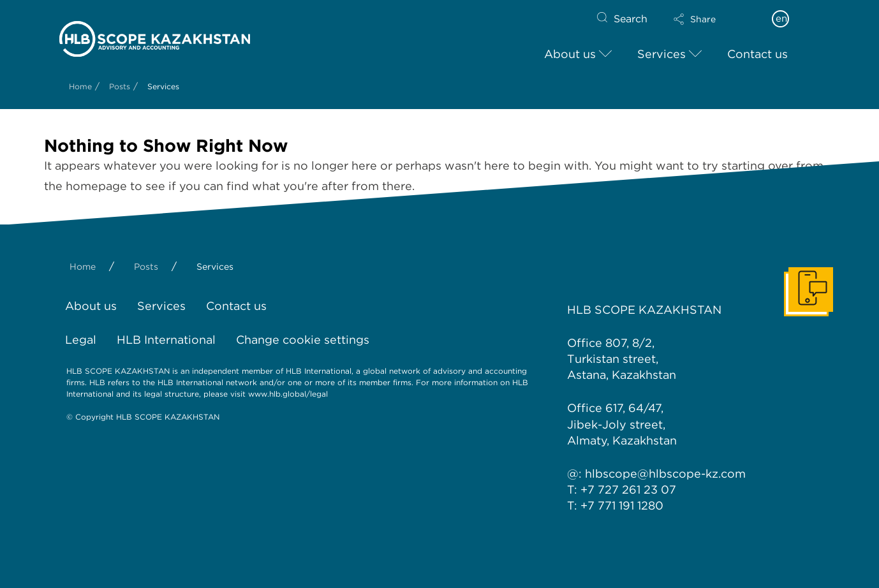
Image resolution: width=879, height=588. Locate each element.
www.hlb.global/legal (288, 394)
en (781, 18)
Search (631, 19)
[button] (705, 19)
